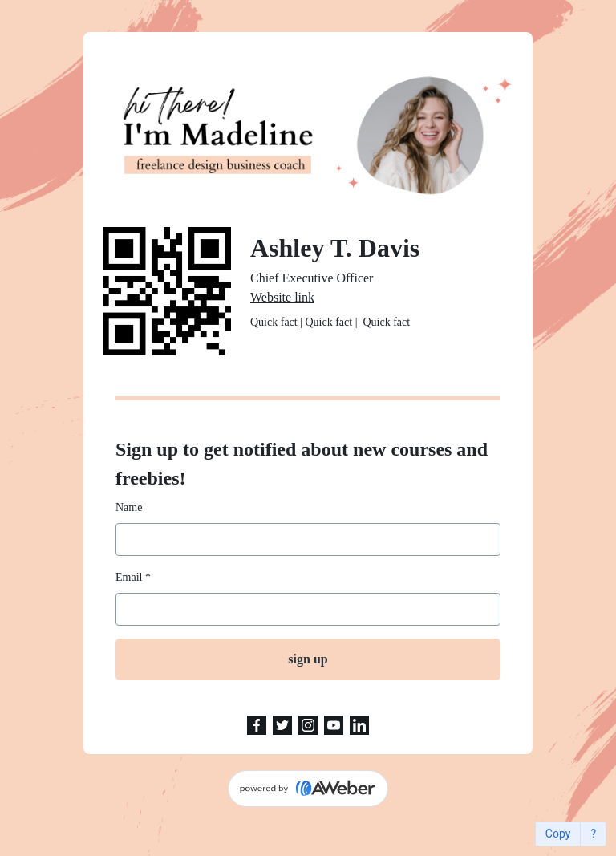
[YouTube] (334, 725)
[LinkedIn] (359, 725)
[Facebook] (257, 725)
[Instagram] (308, 725)
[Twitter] (282, 725)
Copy (558, 834)
